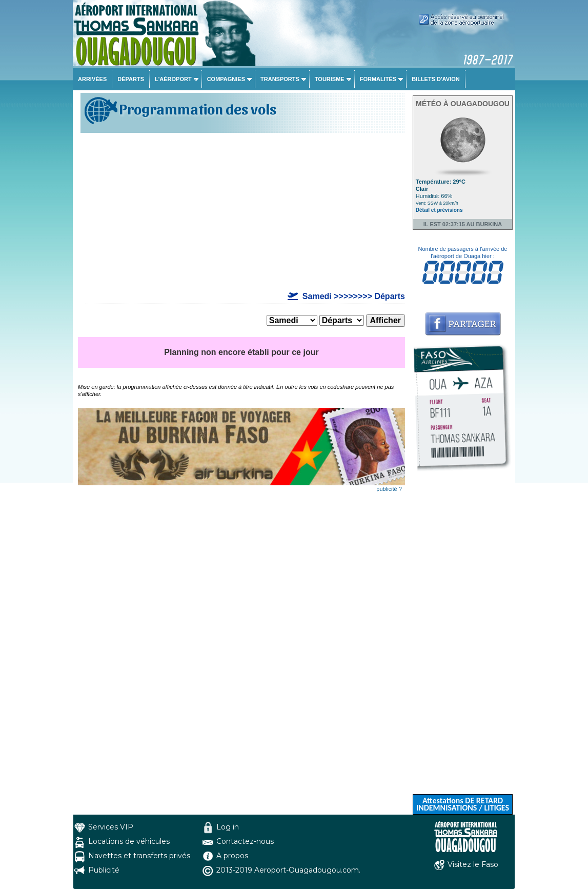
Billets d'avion (435, 79)
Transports (280, 79)
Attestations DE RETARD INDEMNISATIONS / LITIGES (463, 804)
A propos (232, 856)
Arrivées (92, 79)
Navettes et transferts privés (139, 856)
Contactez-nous (245, 841)
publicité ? (389, 489)
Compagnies (226, 79)
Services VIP (111, 827)
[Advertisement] (241, 212)
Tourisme (330, 79)
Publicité (104, 870)
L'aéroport (173, 79)
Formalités (378, 79)
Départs (131, 79)
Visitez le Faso (473, 864)
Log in (228, 827)
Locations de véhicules (129, 841)
